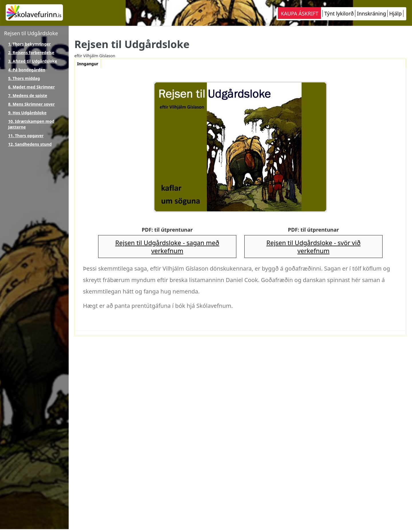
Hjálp (395, 13)
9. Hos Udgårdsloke (27, 113)
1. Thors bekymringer (29, 44)
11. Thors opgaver (26, 136)
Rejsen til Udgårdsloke (31, 33)
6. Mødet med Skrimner (31, 87)
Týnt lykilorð (339, 13)
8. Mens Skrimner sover (31, 104)
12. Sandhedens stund (30, 144)
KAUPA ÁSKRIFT (299, 13)
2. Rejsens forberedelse (31, 53)
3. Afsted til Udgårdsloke (32, 61)
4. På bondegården (27, 70)
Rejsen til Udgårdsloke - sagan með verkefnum (167, 247)
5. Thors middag (24, 78)
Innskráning (371, 13)
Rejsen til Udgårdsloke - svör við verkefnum (313, 247)
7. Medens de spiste (28, 95)
